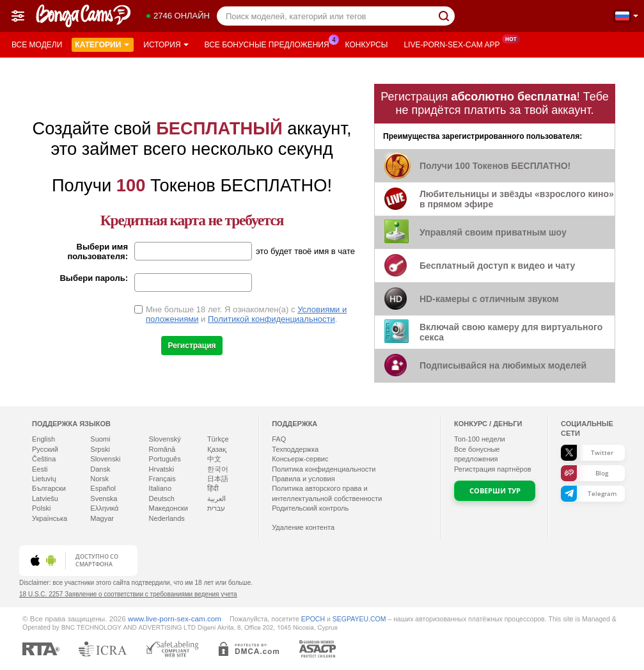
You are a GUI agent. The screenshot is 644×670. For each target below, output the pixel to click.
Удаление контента (303, 527)
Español (103, 488)
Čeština (44, 459)
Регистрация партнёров (493, 469)
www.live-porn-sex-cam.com (175, 618)
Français (162, 479)
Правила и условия (303, 479)
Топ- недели (480, 439)
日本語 (218, 479)
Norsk (99, 479)
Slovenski (105, 459)
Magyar (102, 518)
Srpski (100, 449)
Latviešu (45, 499)
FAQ (279, 439)
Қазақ (217, 449)
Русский (45, 449)
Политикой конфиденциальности (271, 319)
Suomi (100, 439)
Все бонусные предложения (270, 44)
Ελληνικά (104, 508)
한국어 (218, 469)
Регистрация (192, 346)
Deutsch (162, 499)
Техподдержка (295, 449)
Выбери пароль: (94, 278)
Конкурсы (367, 45)
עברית (216, 508)
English (43, 439)
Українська (50, 518)
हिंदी (213, 488)
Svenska (104, 499)
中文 (214, 459)
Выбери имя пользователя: (98, 251)
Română (162, 449)
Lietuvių (44, 479)
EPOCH (313, 619)
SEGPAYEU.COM (359, 619)
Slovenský (165, 439)
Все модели (37, 45)
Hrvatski (162, 469)
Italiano (160, 488)
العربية (216, 499)
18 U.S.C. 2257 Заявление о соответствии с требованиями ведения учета (128, 594)
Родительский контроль (310, 508)
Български (49, 488)
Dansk (100, 469)
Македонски (169, 508)
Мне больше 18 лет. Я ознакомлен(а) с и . (246, 314)
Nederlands (167, 518)
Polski (41, 508)
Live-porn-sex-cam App (455, 44)
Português (165, 459)
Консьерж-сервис (300, 459)
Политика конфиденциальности (324, 469)
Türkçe (218, 439)
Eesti (40, 469)
